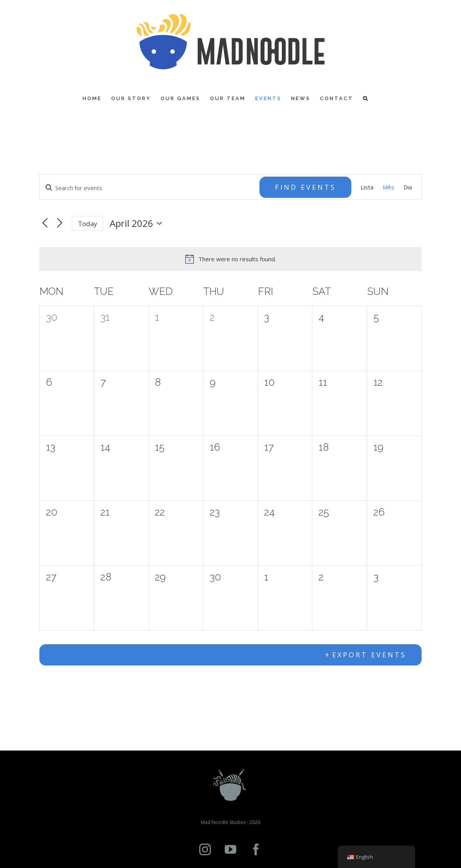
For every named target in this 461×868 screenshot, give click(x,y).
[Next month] (60, 223)
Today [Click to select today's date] (87, 224)
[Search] (366, 98)
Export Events (369, 655)
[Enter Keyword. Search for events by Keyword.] (150, 188)
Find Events (305, 187)
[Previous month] (45, 223)
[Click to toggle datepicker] (138, 223)
